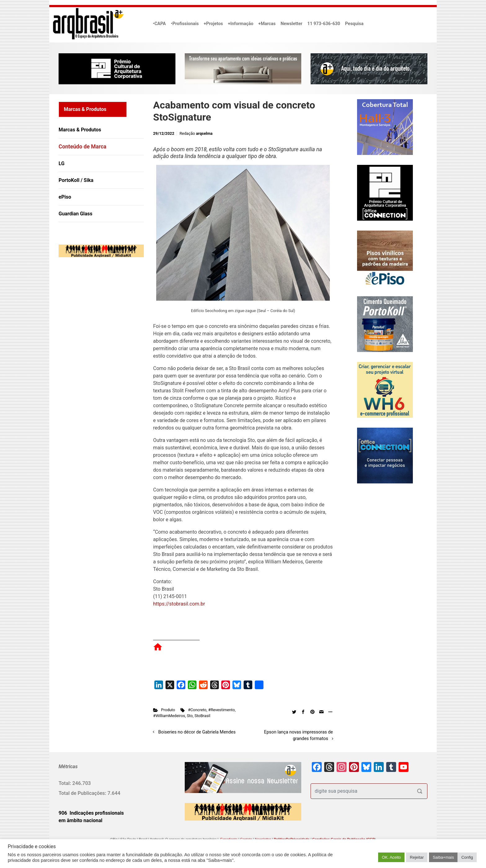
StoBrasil (202, 716)
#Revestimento (222, 710)
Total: (65, 783)
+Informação (241, 24)
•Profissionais (185, 24)
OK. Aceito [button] (391, 857)
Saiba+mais (443, 857)
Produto (168, 710)
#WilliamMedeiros (169, 716)
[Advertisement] (97, 325)
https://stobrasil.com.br (179, 604)
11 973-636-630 (324, 24)
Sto (190, 716)
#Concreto (197, 710)
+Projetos (213, 24)
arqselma (204, 133)
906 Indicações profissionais (91, 813)
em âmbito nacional (80, 820)
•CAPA (159, 24)
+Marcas (267, 24)
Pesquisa (354, 24)
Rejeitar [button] (417, 857)
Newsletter (291, 24)
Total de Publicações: (83, 793)
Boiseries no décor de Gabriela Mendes (197, 732)
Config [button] (467, 857)
